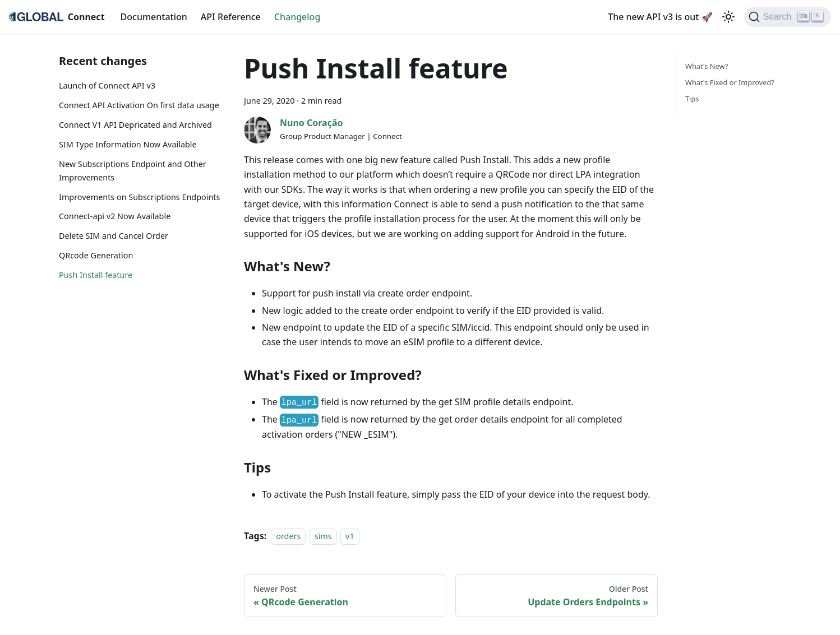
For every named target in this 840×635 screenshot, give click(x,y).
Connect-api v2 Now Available (115, 216)
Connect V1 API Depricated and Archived (135, 125)
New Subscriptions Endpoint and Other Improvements (133, 171)
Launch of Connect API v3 (107, 85)
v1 (350, 536)
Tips (692, 99)
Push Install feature (96, 275)
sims (323, 536)
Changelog (297, 17)
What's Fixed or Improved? (730, 82)
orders (288, 536)
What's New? (707, 66)
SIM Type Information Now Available (128, 144)
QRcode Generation (96, 255)
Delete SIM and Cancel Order (114, 236)
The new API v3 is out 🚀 (660, 17)
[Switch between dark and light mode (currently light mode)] (728, 17)
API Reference (231, 17)
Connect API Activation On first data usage (139, 105)
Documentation (154, 17)
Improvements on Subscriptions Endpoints (139, 197)
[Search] (788, 17)
